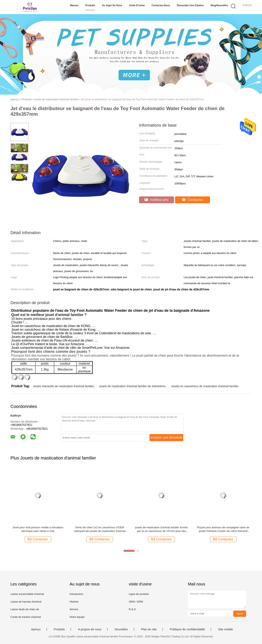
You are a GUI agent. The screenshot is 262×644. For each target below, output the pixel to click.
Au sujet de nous (112, 5)
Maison (74, 5)
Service (74, 609)
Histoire (74, 602)
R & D (132, 609)
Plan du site (149, 629)
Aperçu (36, 629)
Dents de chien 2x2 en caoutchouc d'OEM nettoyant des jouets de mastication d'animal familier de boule (100, 529)
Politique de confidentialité (187, 629)
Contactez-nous (161, 5)
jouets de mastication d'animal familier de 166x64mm (133, 386)
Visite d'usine (137, 5)
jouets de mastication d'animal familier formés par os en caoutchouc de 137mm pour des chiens (161, 529)
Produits (90, 5)
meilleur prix (156, 200)
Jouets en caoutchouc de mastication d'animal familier (205, 386)
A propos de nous (90, 629)
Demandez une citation (190, 5)
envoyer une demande (166, 437)
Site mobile (225, 629)
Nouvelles (121, 629)
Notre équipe (77, 617)
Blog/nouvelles (219, 5)
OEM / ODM (136, 602)
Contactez (192, 200)
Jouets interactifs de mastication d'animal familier (63, 386)
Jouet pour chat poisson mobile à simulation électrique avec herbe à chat (38, 529)
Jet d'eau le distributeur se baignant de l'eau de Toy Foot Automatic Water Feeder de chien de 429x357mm (142, 99)
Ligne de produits (139, 594)
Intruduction (76, 594)
